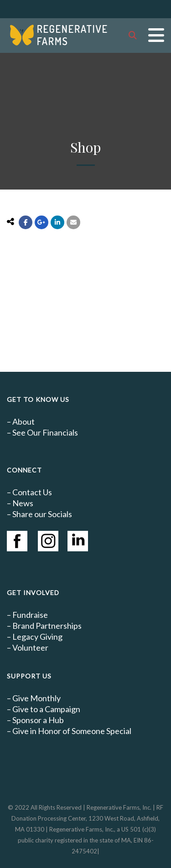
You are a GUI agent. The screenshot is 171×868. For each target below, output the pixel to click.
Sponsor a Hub (38, 720)
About (23, 421)
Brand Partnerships (47, 626)
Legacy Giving (37, 637)
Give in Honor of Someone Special (72, 731)
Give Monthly (36, 698)
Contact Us (32, 492)
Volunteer (30, 647)
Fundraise (30, 615)
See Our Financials (45, 432)
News (23, 503)
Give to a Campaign (46, 709)
